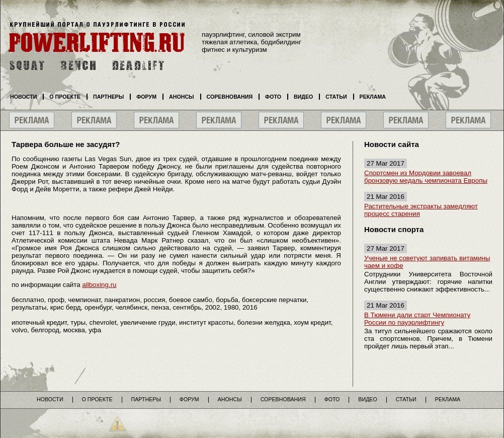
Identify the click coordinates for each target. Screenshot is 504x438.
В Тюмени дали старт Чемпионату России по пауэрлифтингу (417, 319)
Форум (146, 97)
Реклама (373, 97)
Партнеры (108, 97)
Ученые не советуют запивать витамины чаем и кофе (427, 262)
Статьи (336, 97)
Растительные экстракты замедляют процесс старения (421, 210)
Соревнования (230, 97)
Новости (23, 97)
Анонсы (182, 97)
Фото (273, 97)
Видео (303, 97)
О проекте (65, 97)
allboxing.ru (99, 285)
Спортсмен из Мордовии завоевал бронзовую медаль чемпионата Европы (426, 177)
